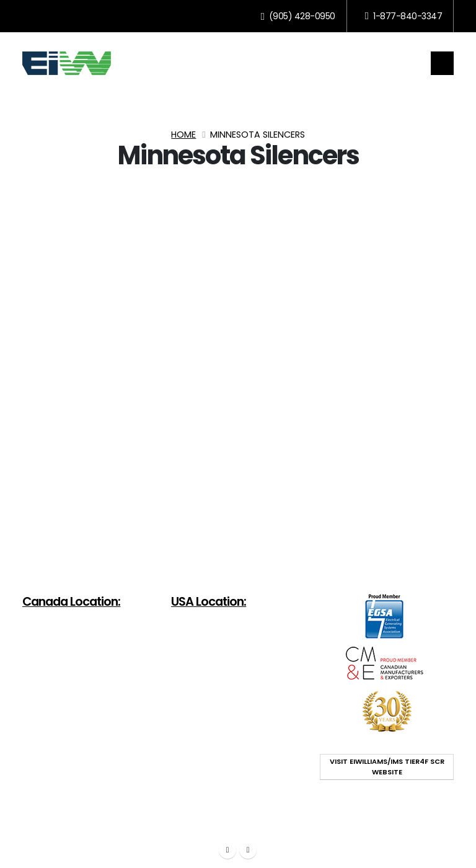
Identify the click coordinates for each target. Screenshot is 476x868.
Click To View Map (64, 697)
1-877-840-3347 (403, 16)
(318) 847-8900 (241, 681)
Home (183, 135)
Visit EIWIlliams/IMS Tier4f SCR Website (387, 767)
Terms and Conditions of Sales (318, 817)
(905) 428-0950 (298, 16)
